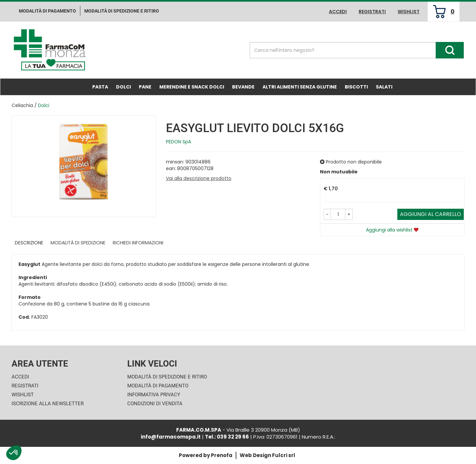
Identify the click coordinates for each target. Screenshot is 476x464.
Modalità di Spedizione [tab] (78, 243)
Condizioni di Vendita (155, 404)
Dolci (123, 87)
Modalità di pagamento (47, 11)
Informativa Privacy (154, 395)
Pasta (100, 87)
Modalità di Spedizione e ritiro (122, 11)
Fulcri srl (284, 455)
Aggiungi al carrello (431, 214)
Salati (384, 87)
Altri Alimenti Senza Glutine (300, 87)
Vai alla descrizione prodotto (199, 178)
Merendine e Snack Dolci (192, 87)
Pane (145, 87)
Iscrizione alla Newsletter (48, 404)
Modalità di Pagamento (158, 386)
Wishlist (409, 12)
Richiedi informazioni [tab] (138, 243)
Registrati (372, 12)
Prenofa (222, 455)
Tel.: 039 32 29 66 (227, 437)
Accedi (338, 12)
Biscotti (356, 87)
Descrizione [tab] (29, 243)
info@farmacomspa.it (171, 437)
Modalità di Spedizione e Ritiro (167, 377)
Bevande (243, 87)
